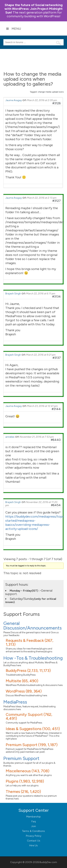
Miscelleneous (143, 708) (28, 771)
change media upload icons (51, 92)
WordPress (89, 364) (24, 691)
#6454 (56, 505)
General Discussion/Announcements (33, 626)
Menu (14, 29)
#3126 (57, 103)
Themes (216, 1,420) (23, 792)
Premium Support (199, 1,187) (32, 745)
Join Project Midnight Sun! (33, 9)
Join (33, 826)
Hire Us (33, 845)
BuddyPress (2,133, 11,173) (28, 671)
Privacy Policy (34, 836)
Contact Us (34, 841)
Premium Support (21, 758)
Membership (33, 817)
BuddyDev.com (48, 862)
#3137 (57, 358)
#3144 (56, 409)
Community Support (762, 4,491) (29, 716)
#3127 (57, 201)
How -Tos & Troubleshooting (33, 658)
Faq (34, 821)
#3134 (56, 297)
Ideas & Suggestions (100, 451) (33, 729)
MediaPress (15, 702)
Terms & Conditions (33, 831)
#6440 (56, 440)
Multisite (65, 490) (22, 681)
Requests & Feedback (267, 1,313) (29, 642)
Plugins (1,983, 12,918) (25, 781)
